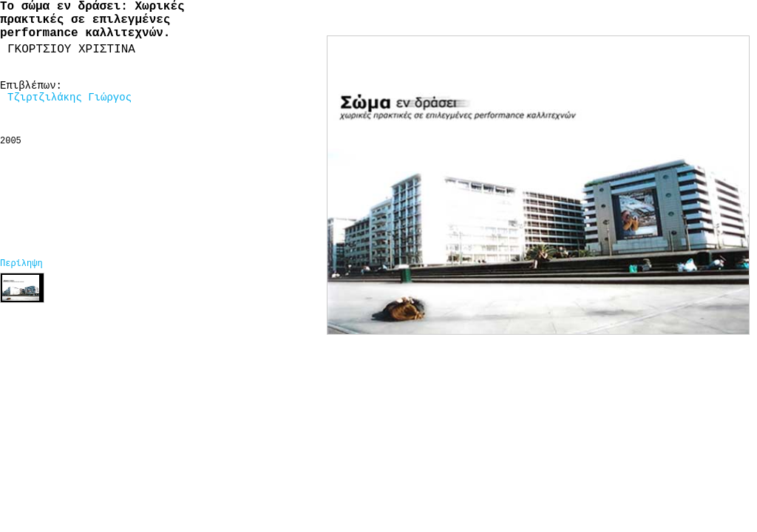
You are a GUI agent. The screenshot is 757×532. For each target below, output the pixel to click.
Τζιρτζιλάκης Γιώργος (69, 98)
